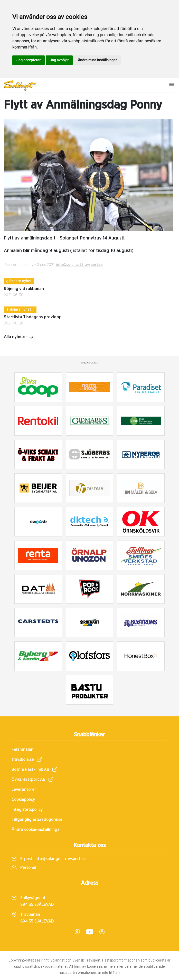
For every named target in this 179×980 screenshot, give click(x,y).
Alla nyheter (19, 337)
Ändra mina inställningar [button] (97, 60)
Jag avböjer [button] (59, 60)
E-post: (49, 859)
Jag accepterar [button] (29, 60)
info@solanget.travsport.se (79, 265)
